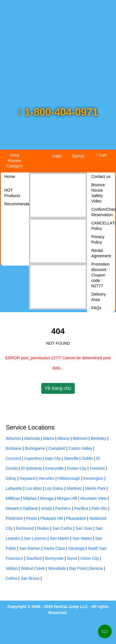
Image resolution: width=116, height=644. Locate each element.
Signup (78, 156)
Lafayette (14, 488)
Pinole (32, 518)
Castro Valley (80, 448)
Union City (90, 558)
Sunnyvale (54, 558)
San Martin (60, 538)
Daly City (53, 458)
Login (57, 156)
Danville (71, 458)
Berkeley (99, 438)
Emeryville (55, 468)
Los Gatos (54, 488)
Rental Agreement (101, 253)
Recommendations (16, 204)
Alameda (32, 438)
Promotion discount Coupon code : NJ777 (101, 275)
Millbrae (13, 498)
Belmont (80, 438)
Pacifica (81, 508)
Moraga (47, 498)
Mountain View (93, 498)
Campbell (57, 448)
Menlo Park (96, 488)
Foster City (77, 468)
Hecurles (47, 478)
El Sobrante (31, 468)
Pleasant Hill (52, 518)
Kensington (93, 478)
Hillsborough (69, 478)
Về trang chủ (58, 388)
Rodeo (43, 528)
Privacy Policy (98, 239)
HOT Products (12, 193)
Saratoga (76, 548)
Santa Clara (54, 548)
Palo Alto (99, 508)
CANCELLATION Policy (103, 226)
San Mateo (82, 538)
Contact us (101, 176)
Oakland (30, 508)
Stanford (34, 558)
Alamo (49, 438)
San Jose (84, 528)
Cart (102, 155)
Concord (13, 458)
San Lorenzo (35, 538)
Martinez (74, 488)
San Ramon (30, 548)
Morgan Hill (67, 498)
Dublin (87, 458)
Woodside (57, 568)
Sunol (72, 558)
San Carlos (62, 528)
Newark (12, 508)
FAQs (96, 308)
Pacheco (63, 508)
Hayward (27, 478)
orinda (46, 508)
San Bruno (30, 578)
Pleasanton (76, 518)
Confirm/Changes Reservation (103, 212)
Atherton (13, 438)
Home (10, 176)
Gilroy (11, 478)
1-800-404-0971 (58, 112)
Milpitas (30, 498)
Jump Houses (14, 161)
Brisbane (14, 448)
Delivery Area (99, 297)
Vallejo (12, 568)
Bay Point (78, 568)
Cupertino (33, 458)
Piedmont (14, 518)
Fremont (97, 468)
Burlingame (35, 448)
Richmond (25, 528)
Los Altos (34, 488)
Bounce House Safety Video (98, 193)
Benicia (96, 568)
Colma (11, 578)
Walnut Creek (33, 568)
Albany (63, 438)
